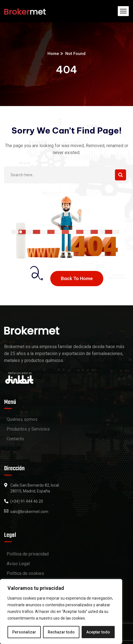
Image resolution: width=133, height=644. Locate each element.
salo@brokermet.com (29, 512)
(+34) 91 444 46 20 (27, 501)
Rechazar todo (61, 632)
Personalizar (24, 632)
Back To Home (77, 278)
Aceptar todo (98, 632)
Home (53, 54)
